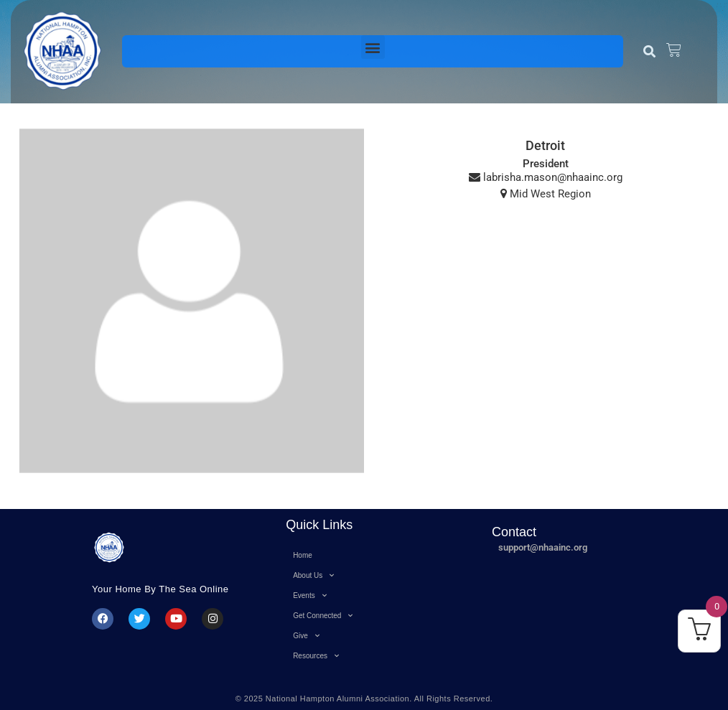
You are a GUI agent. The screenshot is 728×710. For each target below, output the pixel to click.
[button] (373, 47)
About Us (313, 575)
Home (303, 555)
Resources (316, 656)
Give (306, 636)
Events (310, 595)
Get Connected (323, 616)
